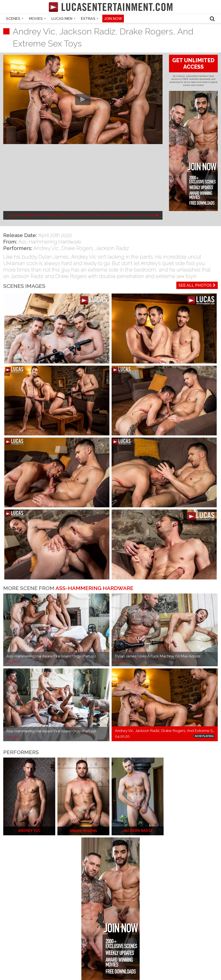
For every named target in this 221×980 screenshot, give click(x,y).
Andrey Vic (46, 248)
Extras (90, 19)
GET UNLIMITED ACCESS (193, 64)
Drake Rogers (77, 248)
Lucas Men (63, 19)
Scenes (15, 19)
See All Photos (197, 285)
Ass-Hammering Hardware (50, 242)
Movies (37, 19)
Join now (113, 19)
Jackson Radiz (112, 248)
